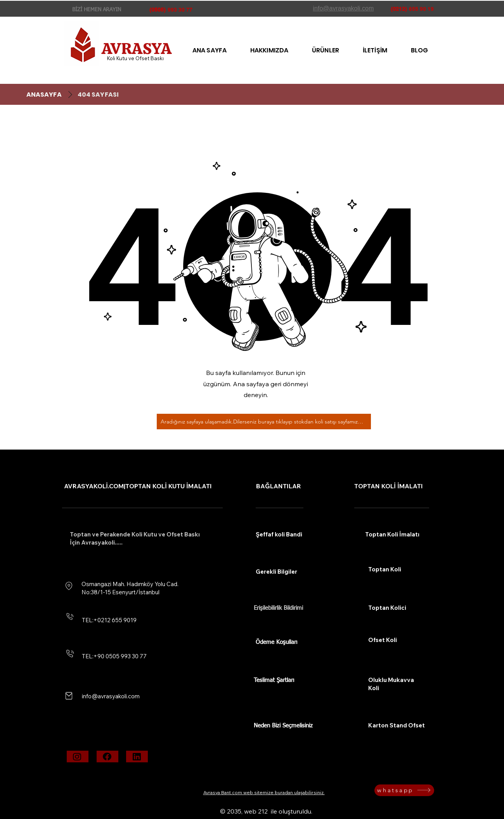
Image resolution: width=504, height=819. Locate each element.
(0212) (399, 9)
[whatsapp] (404, 790)
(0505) (158, 10)
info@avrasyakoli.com (111, 696)
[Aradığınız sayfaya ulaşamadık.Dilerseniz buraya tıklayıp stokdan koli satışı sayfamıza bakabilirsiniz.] (264, 422)
